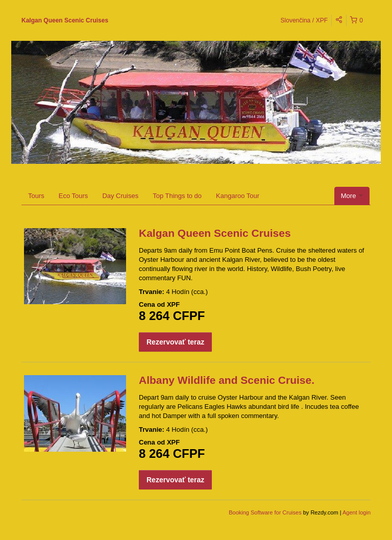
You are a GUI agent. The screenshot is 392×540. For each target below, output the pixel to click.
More (352, 196)
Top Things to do (177, 196)
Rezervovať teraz (175, 342)
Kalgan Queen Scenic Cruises (65, 20)
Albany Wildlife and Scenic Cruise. (227, 380)
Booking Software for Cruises (266, 512)
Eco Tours (73, 196)
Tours (36, 196)
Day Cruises (120, 196)
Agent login (357, 512)
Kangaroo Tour (238, 196)
